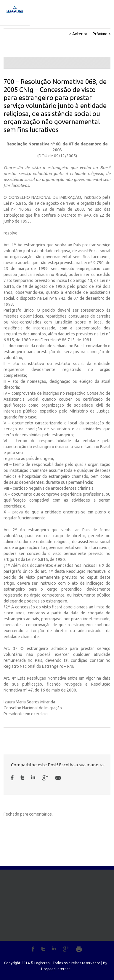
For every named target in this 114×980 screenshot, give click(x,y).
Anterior (80, 34)
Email (58, 778)
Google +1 (45, 778)
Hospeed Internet (56, 969)
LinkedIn (33, 777)
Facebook (12, 778)
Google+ (66, 949)
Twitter (22, 778)
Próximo (100, 34)
